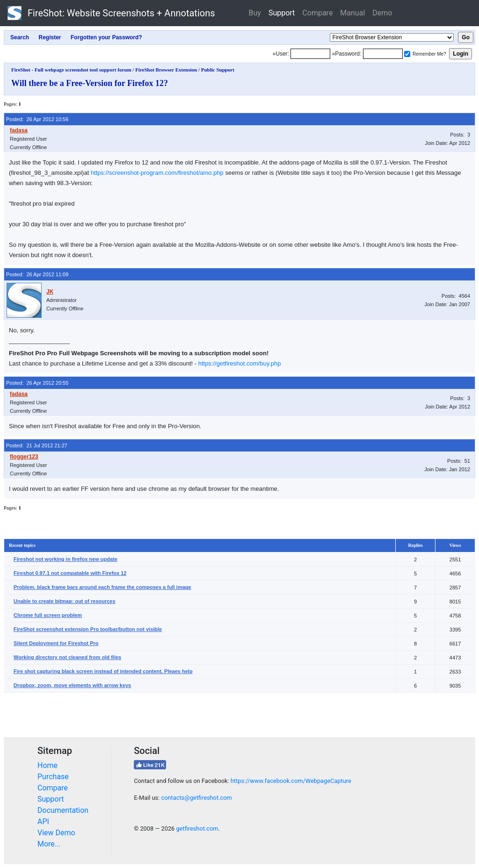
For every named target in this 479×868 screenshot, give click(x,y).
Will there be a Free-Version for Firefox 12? (90, 83)
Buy (255, 13)
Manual (352, 13)
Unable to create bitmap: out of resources (65, 601)
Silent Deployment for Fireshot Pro (56, 643)
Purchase (53, 777)
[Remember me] (407, 54)
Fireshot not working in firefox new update (65, 559)
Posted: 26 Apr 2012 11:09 (37, 274)
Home (47, 765)
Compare (317, 13)
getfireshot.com (197, 829)
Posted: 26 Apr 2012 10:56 (37, 119)
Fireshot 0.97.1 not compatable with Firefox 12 (70, 573)
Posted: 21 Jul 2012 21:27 (37, 445)
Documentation (63, 810)
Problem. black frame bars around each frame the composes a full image (102, 587)
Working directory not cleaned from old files (67, 657)
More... (49, 844)
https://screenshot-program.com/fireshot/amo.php (157, 173)
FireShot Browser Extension (166, 70)
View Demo (56, 833)
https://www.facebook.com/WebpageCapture (291, 781)
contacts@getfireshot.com (196, 798)
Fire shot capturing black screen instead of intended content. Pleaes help (103, 671)
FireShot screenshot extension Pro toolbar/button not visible (88, 629)
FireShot (111, 13)
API (43, 821)
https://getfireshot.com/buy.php (240, 363)
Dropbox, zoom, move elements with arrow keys (72, 685)
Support (282, 13)
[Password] (383, 54)
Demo (382, 13)
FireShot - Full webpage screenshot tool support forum (71, 70)
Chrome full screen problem (48, 615)
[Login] (310, 54)
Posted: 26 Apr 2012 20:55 (37, 383)
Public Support (218, 70)
